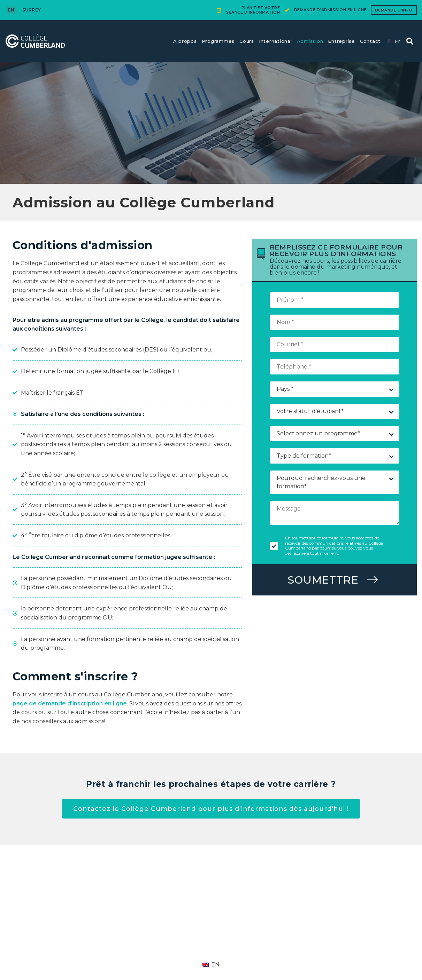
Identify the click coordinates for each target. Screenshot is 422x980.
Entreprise (342, 41)
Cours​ (247, 41)
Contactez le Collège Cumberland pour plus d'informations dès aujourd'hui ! (211, 809)
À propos (185, 41)
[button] (410, 41)
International (275, 41)
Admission (310, 41)
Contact (370, 41)
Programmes (218, 41)
